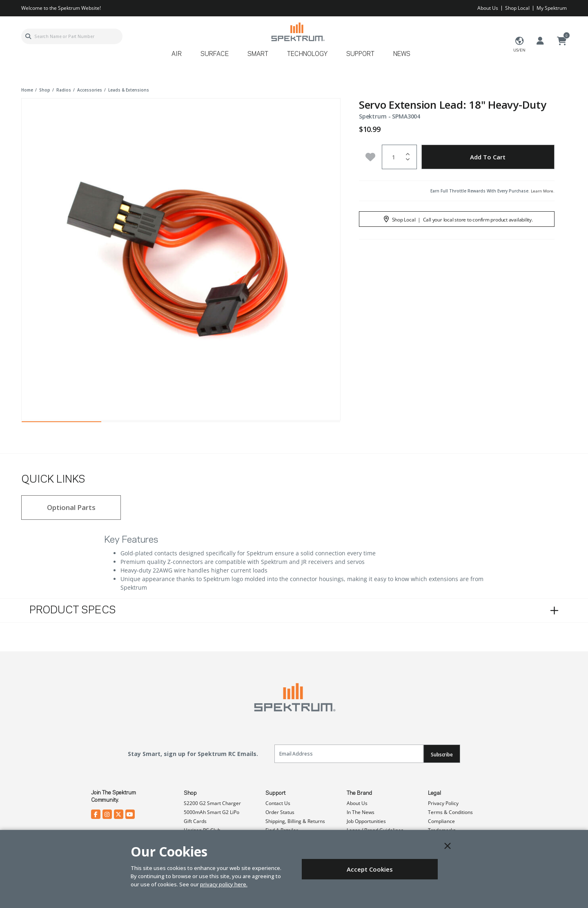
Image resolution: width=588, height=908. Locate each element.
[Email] (349, 754)
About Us (488, 8)
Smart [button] (258, 54)
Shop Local (517, 8)
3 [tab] (221, 424)
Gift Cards (195, 821)
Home (27, 90)
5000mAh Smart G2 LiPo (212, 812)
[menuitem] (180, 57)
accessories (90, 90)
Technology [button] (307, 54)
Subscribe (442, 755)
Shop (190, 793)
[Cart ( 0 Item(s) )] (562, 41)
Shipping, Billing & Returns (295, 821)
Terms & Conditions (450, 812)
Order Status (280, 812)
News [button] (402, 54)
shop (45, 90)
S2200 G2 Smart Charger (212, 803)
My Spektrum (552, 8)
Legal (434, 793)
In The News (361, 812)
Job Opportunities (366, 821)
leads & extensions (129, 90)
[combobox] (72, 36)
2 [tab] (141, 424)
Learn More (542, 191)
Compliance (441, 821)
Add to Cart (488, 157)
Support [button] (360, 54)
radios (64, 90)
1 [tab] (61, 424)
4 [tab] (300, 424)
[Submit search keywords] (28, 36)
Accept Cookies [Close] (370, 869)
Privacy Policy (443, 803)
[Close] (448, 846)
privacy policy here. (224, 884)
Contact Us (278, 803)
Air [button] (177, 54)
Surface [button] (215, 54)
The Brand (359, 793)
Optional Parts (71, 507)
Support (275, 793)
